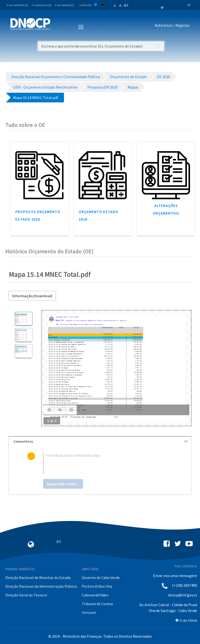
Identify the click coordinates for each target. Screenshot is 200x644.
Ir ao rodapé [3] (64, 5)
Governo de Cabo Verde (101, 578)
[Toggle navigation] (57, 26)
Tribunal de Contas (97, 604)
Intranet (89, 612)
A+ (126, 5)
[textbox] (108, 463)
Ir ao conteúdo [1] (17, 5)
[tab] (100, 442)
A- (115, 6)
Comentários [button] (101, 441)
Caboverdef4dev (95, 595)
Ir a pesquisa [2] (42, 5)
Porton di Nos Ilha (97, 586)
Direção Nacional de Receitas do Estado (38, 578)
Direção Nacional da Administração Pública (41, 586)
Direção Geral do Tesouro (26, 595)
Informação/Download (32, 296)
